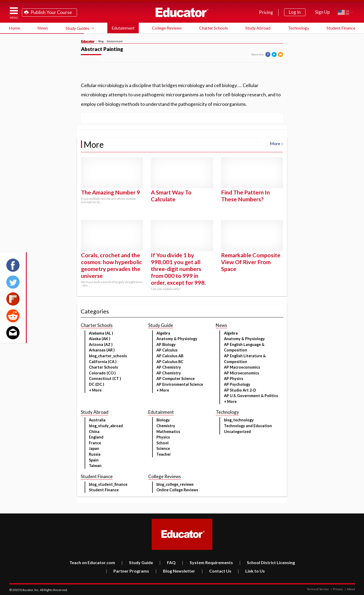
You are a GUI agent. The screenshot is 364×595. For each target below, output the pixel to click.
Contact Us (216, 571)
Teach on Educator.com (92, 562)
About (350, 589)
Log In (295, 12)
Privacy (337, 589)
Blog (101, 41)
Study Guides (78, 28)
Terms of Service (318, 589)
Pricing (266, 12)
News (43, 28)
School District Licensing (267, 562)
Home (14, 28)
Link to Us (251, 571)
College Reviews (167, 28)
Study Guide (137, 562)
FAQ (167, 562)
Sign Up (322, 12)
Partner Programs (127, 571)
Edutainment (123, 28)
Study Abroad (258, 28)
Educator (182, 12)
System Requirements (207, 562)
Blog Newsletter (175, 571)
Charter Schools (214, 28)
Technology (299, 28)
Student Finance (341, 28)
